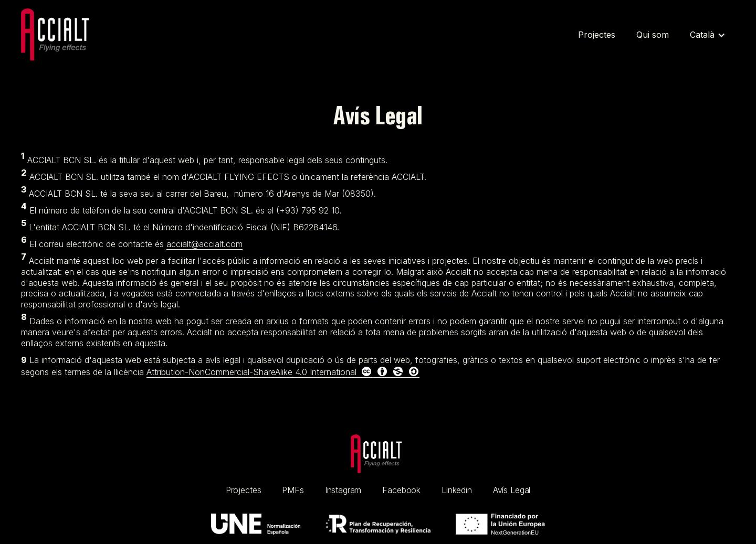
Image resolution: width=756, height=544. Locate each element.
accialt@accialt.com (204, 244)
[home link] (378, 454)
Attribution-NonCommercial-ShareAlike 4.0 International (283, 371)
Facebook (401, 490)
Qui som (653, 35)
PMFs (293, 490)
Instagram (343, 490)
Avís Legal (512, 490)
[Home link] (58, 35)
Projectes (597, 35)
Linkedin (457, 490)
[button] (707, 35)
